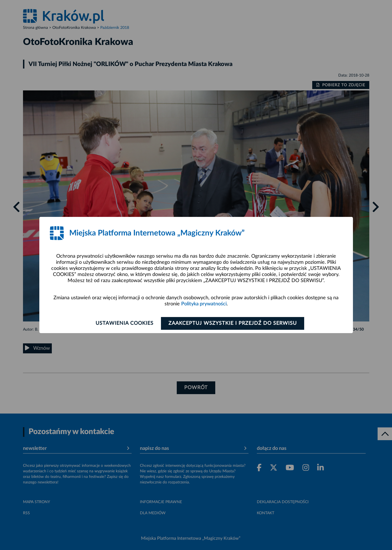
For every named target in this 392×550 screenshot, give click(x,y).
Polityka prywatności (204, 304)
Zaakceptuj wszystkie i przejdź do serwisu (233, 323)
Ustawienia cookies (125, 323)
